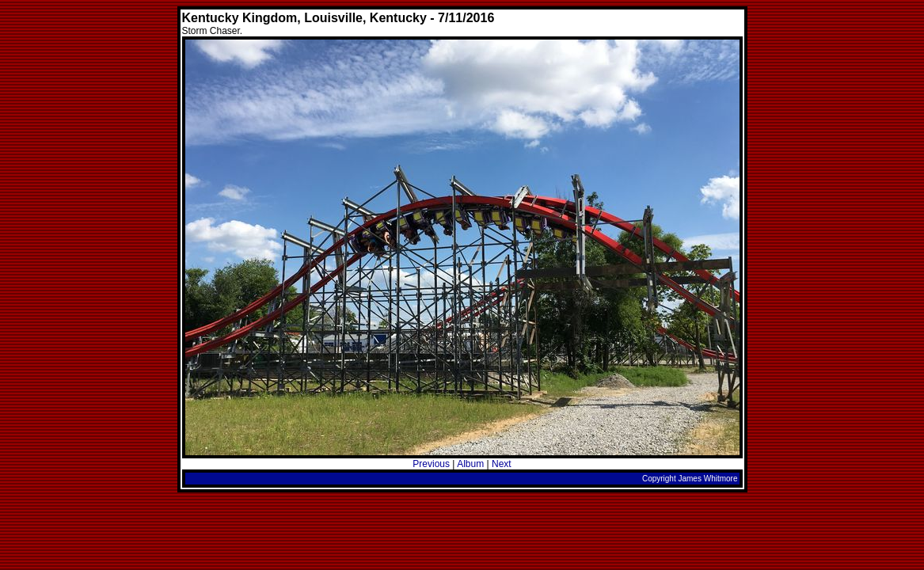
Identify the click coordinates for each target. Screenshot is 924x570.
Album (470, 464)
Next (502, 464)
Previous (431, 464)
